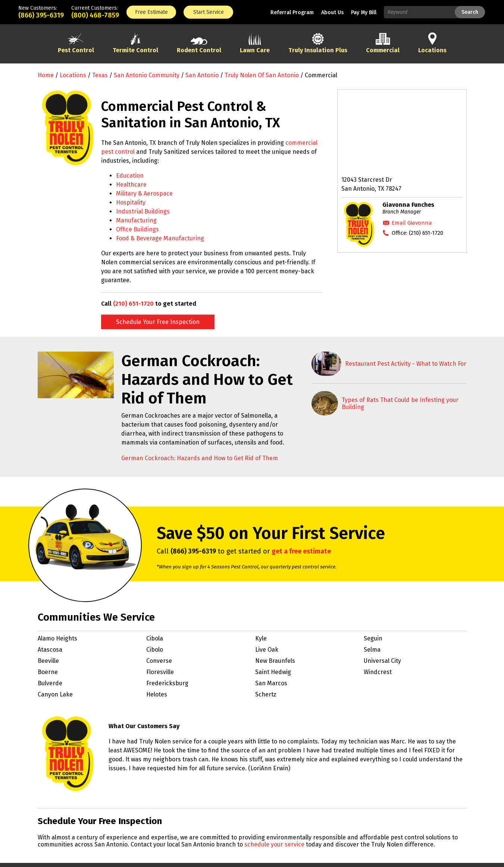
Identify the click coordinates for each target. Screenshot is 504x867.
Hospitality (131, 202)
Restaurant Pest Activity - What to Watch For (406, 364)
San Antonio (202, 75)
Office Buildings (137, 229)
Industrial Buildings (143, 211)
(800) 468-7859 (95, 15)
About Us (332, 13)
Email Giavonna (412, 223)
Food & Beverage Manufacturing (160, 238)
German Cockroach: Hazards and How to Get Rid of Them (200, 458)
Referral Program (292, 13)
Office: (417, 233)
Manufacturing (136, 220)
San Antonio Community (147, 75)
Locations (73, 75)
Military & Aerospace (144, 194)
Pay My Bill (364, 13)
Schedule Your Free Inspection (158, 322)
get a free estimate (301, 551)
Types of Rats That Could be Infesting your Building (400, 403)
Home (46, 75)
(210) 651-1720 (133, 304)
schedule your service (274, 844)
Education (130, 176)
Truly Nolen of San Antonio (262, 75)
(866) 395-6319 (41, 15)
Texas (100, 75)
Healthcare (131, 185)
